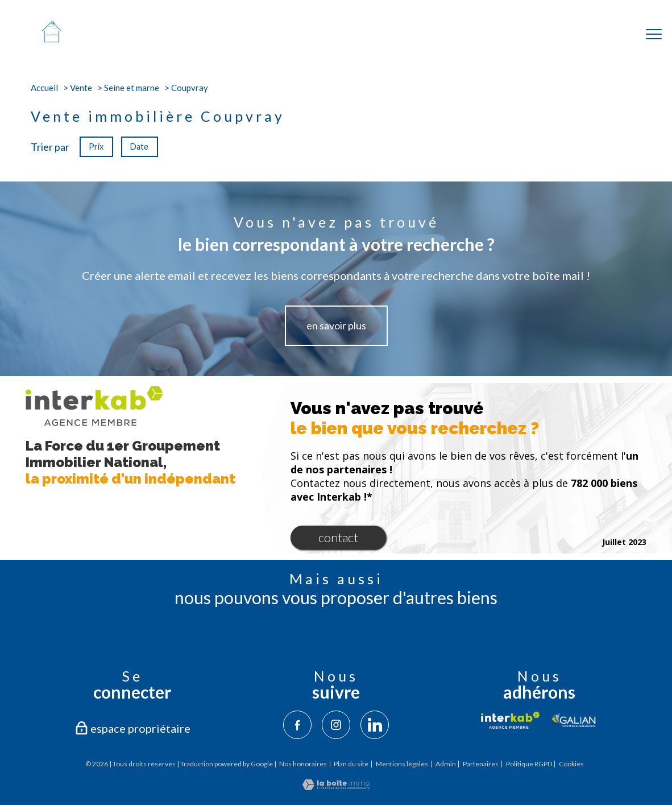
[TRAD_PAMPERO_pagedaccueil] (51, 39)
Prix (96, 146)
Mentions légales (402, 764)
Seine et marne (132, 88)
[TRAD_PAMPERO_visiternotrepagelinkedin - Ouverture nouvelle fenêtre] (375, 725)
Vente (81, 88)
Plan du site (351, 764)
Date (140, 146)
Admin (446, 764)
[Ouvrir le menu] (654, 34)
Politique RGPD (529, 764)
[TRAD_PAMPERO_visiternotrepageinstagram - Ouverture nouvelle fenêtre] (336, 725)
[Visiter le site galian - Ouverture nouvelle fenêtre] (574, 720)
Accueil (44, 88)
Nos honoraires (303, 764)
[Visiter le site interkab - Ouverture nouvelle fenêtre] (510, 720)
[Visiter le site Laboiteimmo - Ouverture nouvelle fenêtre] (336, 786)
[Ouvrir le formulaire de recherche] (617, 35)
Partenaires (481, 764)
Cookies (571, 764)
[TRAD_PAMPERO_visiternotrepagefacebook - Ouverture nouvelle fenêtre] (297, 725)
